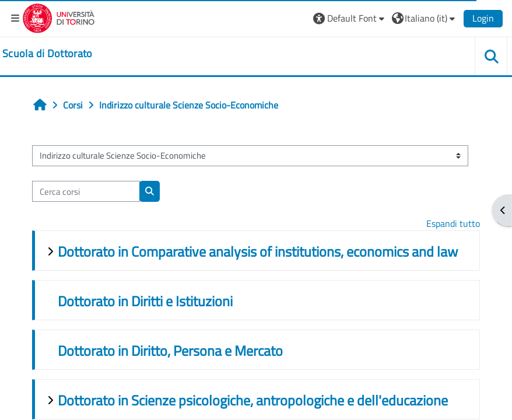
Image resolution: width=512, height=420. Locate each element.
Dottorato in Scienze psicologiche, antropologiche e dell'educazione (253, 400)
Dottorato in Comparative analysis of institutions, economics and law (258, 251)
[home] (48, 54)
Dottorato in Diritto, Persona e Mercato (170, 351)
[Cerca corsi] (86, 191)
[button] (350, 18)
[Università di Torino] (59, 17)
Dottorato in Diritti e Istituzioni (145, 301)
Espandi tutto (453, 223)
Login (483, 18)
